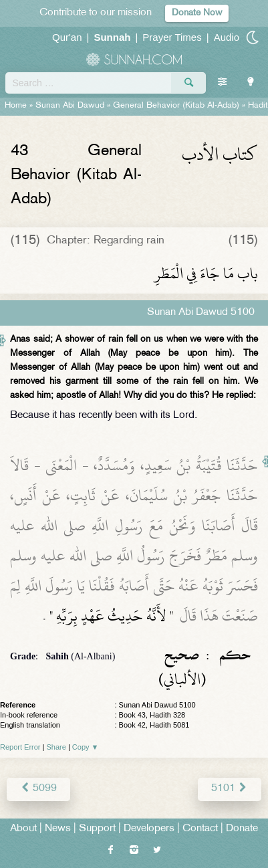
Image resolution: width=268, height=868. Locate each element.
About (23, 829)
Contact (200, 829)
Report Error (20, 747)
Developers (149, 829)
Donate (242, 829)
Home (16, 106)
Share (56, 747)
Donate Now (197, 13)
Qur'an (67, 37)
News (58, 829)
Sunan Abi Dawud (70, 106)
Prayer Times (172, 37)
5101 (230, 789)
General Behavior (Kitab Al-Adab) (176, 106)
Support (97, 829)
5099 (38, 789)
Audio (227, 37)
